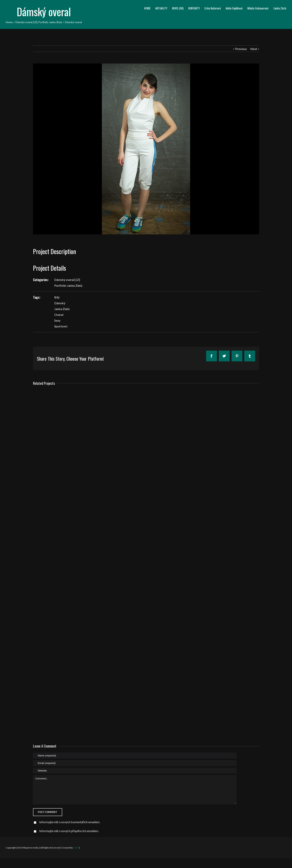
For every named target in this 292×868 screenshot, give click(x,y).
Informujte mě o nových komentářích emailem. (70, 822)
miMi (76, 848)
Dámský (60, 303)
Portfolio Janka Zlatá (68, 285)
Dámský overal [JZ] (67, 280)
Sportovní (61, 326)
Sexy (57, 320)
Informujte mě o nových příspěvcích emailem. (69, 831)
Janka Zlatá (62, 309)
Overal (59, 315)
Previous (241, 49)
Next (254, 49)
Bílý (57, 297)
